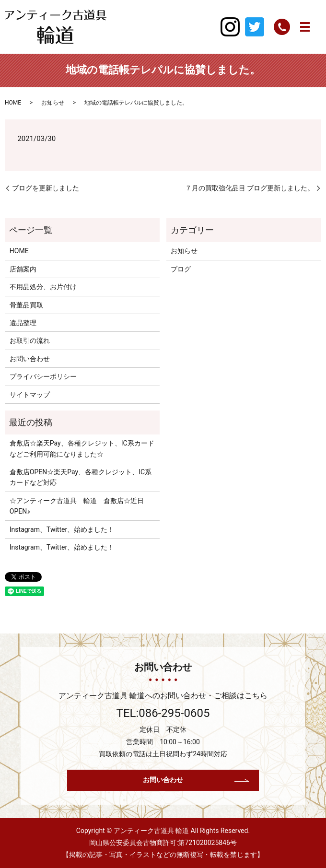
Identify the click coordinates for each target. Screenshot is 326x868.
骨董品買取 (26, 305)
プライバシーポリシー (43, 376)
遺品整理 (23, 323)
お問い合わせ (30, 359)
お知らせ (53, 103)
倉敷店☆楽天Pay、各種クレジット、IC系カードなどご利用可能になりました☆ (82, 448)
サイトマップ (30, 395)
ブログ (181, 269)
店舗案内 (23, 269)
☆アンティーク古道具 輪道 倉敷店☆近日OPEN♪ (77, 506)
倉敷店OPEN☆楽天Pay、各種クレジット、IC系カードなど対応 (81, 477)
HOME (13, 103)
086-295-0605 (174, 713)
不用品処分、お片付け (43, 287)
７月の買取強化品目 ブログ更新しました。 (250, 188)
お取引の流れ (30, 340)
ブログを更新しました (46, 188)
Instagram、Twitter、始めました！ (62, 529)
